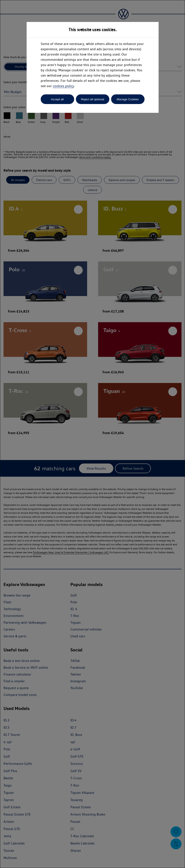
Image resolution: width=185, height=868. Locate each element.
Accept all (57, 99)
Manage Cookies (128, 99)
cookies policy (63, 86)
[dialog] (92, 434)
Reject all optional (92, 99)
